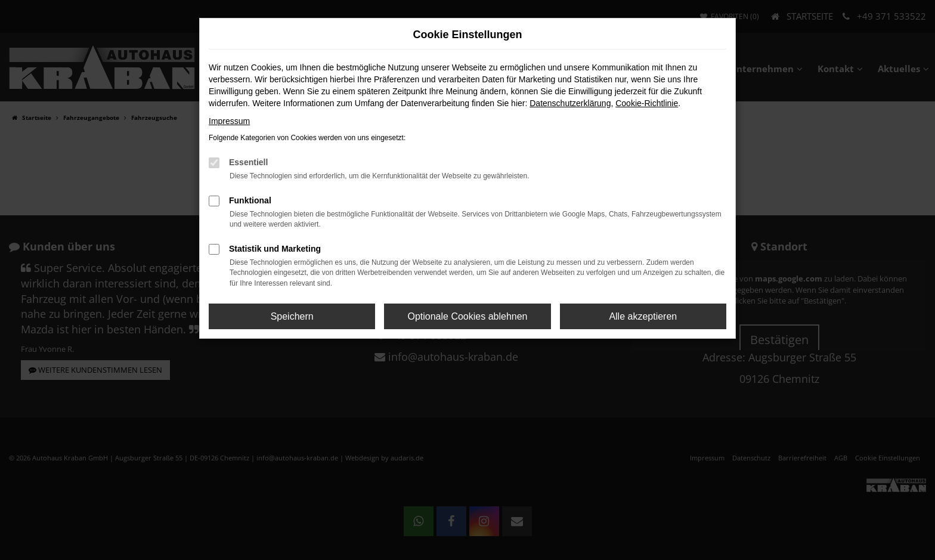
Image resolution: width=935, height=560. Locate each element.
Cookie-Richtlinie (647, 103)
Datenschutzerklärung (570, 103)
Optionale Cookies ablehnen (467, 316)
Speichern (292, 316)
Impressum (229, 121)
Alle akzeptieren (643, 316)
